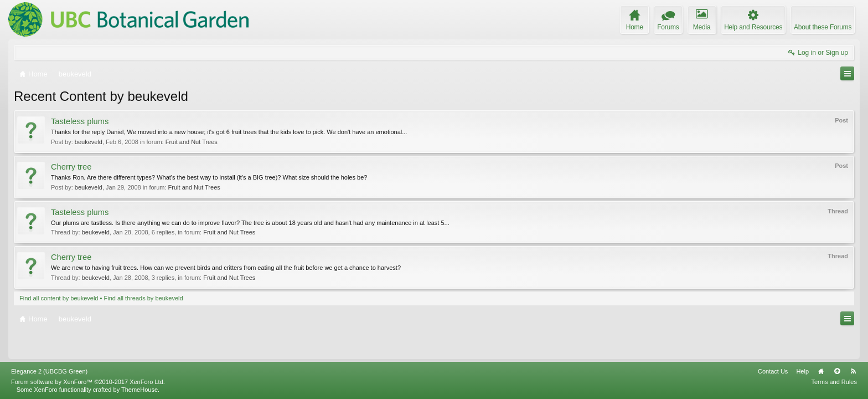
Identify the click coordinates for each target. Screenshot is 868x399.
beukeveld (89, 142)
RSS (853, 371)
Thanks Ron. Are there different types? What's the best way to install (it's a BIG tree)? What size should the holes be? (209, 177)
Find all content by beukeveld (59, 298)
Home (821, 371)
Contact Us (773, 371)
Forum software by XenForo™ (88, 382)
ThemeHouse (139, 390)
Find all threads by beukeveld (143, 298)
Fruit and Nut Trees (192, 142)
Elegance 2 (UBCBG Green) (49, 371)
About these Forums (823, 27)
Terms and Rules (834, 382)
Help (802, 371)
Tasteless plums (80, 121)
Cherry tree (71, 167)
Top (837, 371)
